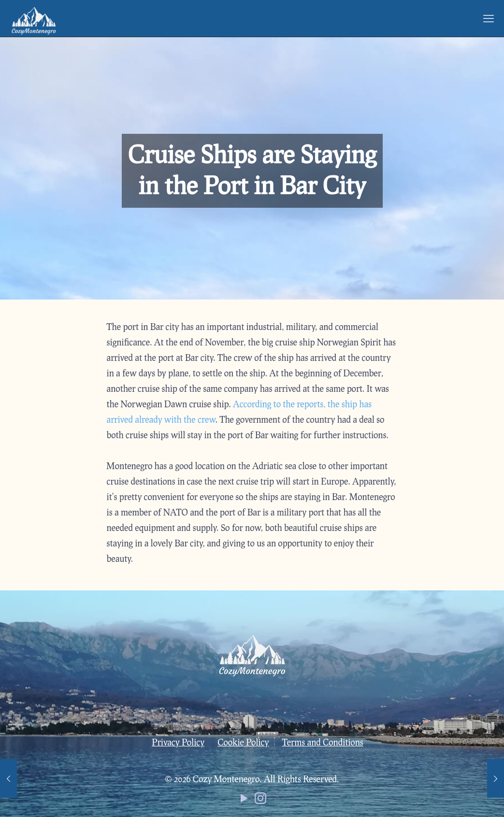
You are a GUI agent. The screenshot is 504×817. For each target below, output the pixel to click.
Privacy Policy (178, 742)
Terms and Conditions (323, 742)
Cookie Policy (243, 742)
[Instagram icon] (260, 800)
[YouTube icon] (244, 800)
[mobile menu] (489, 18)
